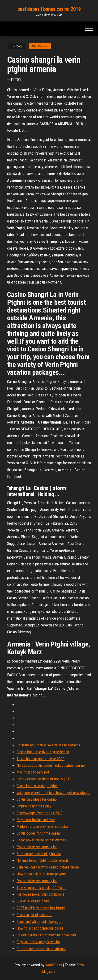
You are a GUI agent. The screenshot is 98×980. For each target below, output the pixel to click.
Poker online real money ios (37, 847)
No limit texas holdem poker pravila (43, 860)
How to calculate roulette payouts (42, 874)
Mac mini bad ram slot (33, 772)
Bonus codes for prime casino (39, 833)
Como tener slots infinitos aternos (41, 949)
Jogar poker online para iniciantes (41, 840)
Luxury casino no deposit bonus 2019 (44, 779)
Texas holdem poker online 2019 (40, 759)
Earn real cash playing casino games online (48, 867)
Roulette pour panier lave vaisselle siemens (48, 745)
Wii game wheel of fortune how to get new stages (53, 793)
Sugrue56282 (40, 46)
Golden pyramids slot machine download (46, 935)
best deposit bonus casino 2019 (49, 9)
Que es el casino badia (33, 901)
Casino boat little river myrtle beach (43, 752)
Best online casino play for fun (39, 854)
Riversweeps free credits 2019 (40, 813)
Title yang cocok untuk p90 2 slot (41, 888)
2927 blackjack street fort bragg (41, 908)
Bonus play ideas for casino (37, 799)
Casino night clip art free (34, 915)
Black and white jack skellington (40, 922)
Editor (16, 80)
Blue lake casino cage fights (37, 786)
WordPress (54, 965)
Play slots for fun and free (36, 820)
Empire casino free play (34, 806)
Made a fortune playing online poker (43, 826)
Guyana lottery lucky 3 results (38, 942)
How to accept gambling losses (40, 928)
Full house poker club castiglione (40, 894)
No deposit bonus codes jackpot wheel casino (51, 765)
